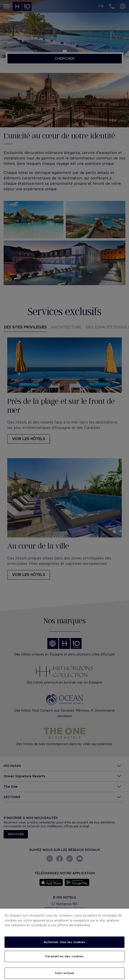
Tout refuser (65, 973)
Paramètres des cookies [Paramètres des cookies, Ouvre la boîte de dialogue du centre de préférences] (65, 956)
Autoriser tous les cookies (64, 942)
